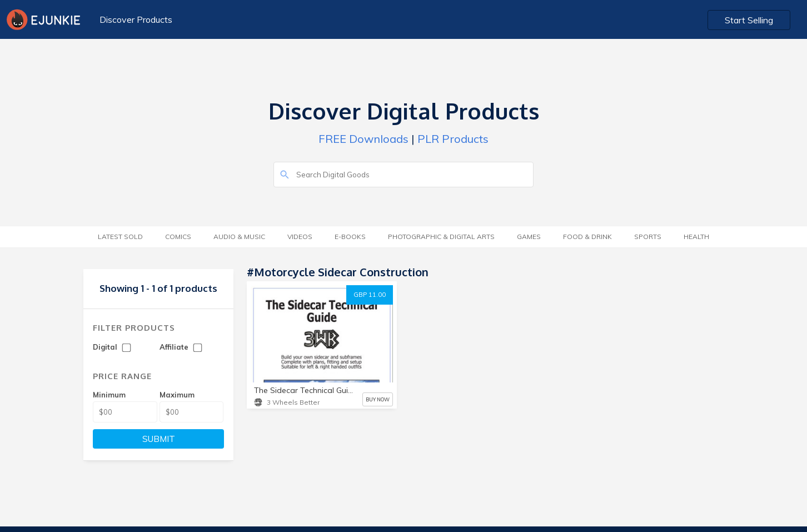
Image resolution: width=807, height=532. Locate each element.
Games (529, 237)
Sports (648, 237)
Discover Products (136, 19)
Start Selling (749, 20)
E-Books (350, 237)
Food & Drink (587, 237)
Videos (300, 237)
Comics (178, 237)
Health (696, 237)
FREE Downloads (363, 139)
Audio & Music (239, 237)
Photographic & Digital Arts (441, 237)
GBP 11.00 (370, 295)
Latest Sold (120, 237)
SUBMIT (159, 439)
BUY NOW (378, 399)
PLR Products (453, 139)
